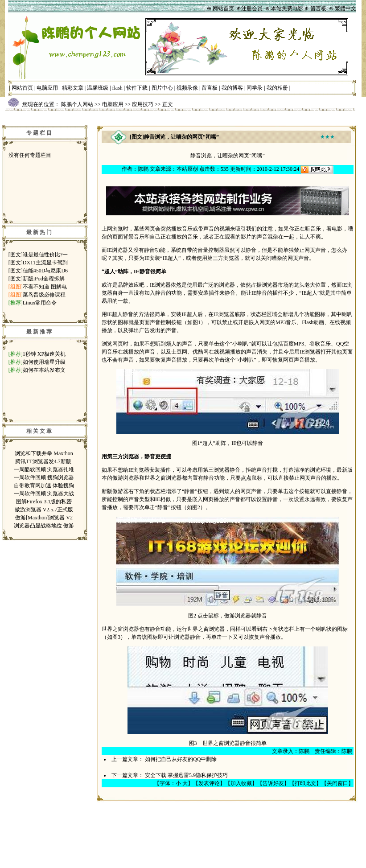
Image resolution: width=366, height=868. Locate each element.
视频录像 (187, 88)
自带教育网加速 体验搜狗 (44, 485)
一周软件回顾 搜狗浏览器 (44, 477)
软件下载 (137, 88)
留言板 (210, 88)
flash (117, 88)
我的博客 (232, 88)
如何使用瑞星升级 (44, 362)
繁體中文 (345, 8)
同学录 (255, 88)
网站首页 (22, 88)
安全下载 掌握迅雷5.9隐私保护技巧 (186, 775)
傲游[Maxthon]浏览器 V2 (44, 518)
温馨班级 (98, 88)
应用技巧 (143, 104)
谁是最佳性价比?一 (45, 255)
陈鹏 (143, 169)
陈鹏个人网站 (77, 104)
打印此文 (305, 783)
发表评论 (209, 783)
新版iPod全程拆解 (44, 279)
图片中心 (162, 88)
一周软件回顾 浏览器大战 (44, 494)
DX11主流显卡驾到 (45, 263)
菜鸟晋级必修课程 (44, 295)
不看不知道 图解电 (45, 287)
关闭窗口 (337, 783)
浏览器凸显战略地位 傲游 (44, 526)
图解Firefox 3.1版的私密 (44, 502)
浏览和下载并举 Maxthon (44, 453)
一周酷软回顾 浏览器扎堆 (44, 469)
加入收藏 (241, 783)
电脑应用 (47, 88)
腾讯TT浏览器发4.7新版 (44, 461)
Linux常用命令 (40, 303)
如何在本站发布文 (44, 370)
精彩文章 (73, 88)
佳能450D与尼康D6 (45, 271)
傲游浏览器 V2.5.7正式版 (44, 510)
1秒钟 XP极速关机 (44, 354)
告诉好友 (273, 783)
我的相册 (277, 88)
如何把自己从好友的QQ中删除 (181, 759)
